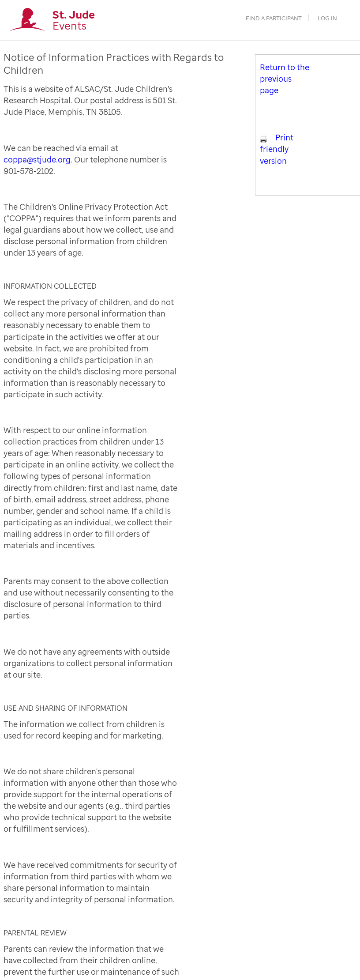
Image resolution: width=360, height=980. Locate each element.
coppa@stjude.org (37, 159)
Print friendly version (277, 149)
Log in (327, 18)
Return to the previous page (285, 79)
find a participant (274, 18)
